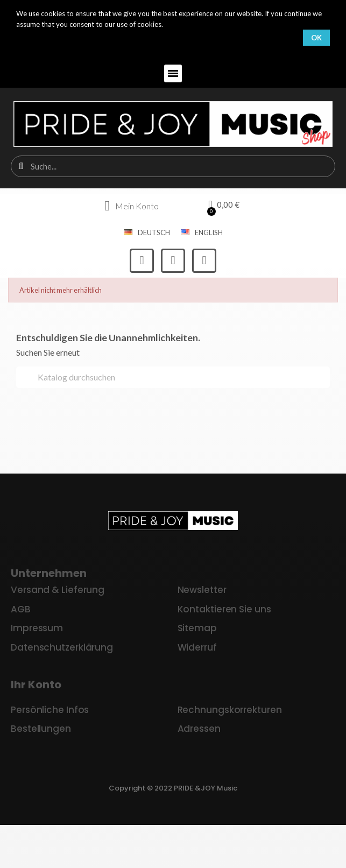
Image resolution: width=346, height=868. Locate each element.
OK (316, 38)
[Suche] (173, 377)
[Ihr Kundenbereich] (132, 206)
